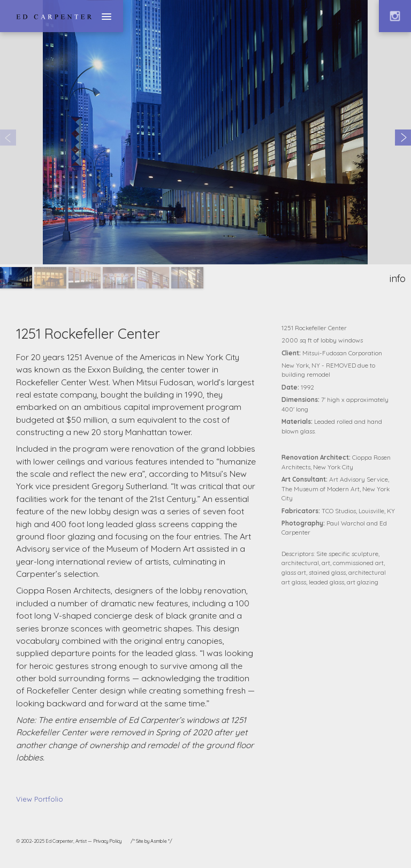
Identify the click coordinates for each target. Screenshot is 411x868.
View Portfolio (40, 799)
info (398, 279)
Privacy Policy (107, 841)
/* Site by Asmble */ (151, 841)
